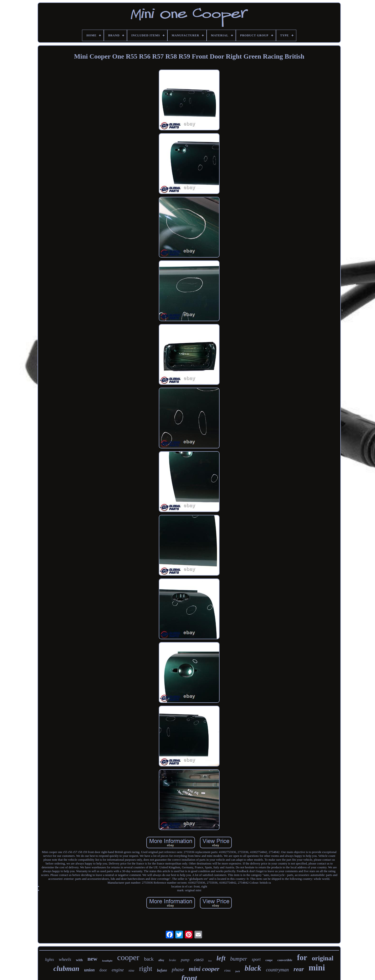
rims (227, 970)
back (149, 959)
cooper (128, 957)
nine (132, 971)
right (146, 969)
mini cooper (204, 969)
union (89, 970)
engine (118, 970)
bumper (239, 959)
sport (256, 959)
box (210, 961)
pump (185, 960)
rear (299, 969)
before (162, 970)
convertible (285, 960)
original (323, 958)
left (221, 958)
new (92, 959)
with (79, 960)
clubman (66, 968)
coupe (269, 960)
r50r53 (199, 960)
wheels (65, 959)
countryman (277, 970)
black (253, 968)
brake (173, 960)
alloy (161, 960)
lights (50, 960)
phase (178, 969)
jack (238, 971)
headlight (107, 961)
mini (317, 968)
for (302, 958)
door (103, 970)
